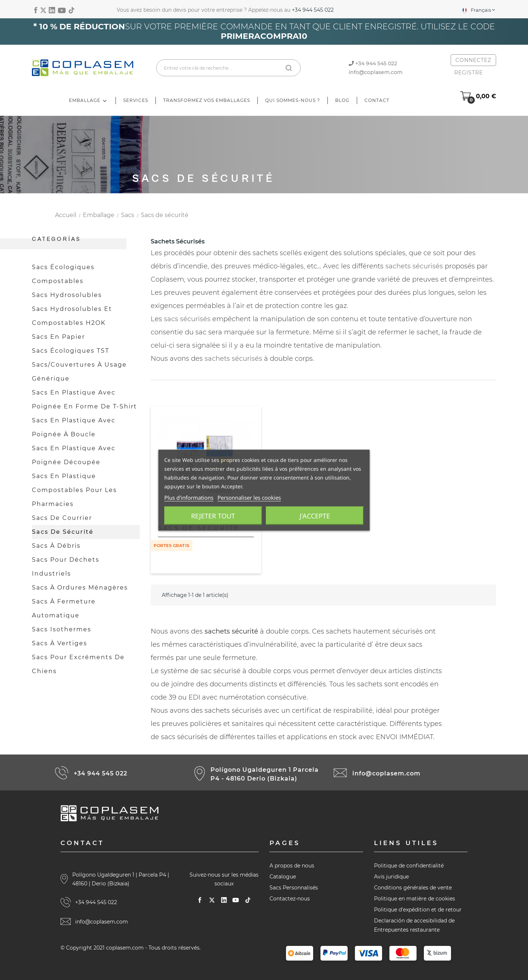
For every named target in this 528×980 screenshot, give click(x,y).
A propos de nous (292, 866)
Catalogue (283, 877)
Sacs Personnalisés (294, 888)
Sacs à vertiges (60, 643)
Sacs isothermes (62, 629)
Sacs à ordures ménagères (80, 588)
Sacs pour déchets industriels (66, 567)
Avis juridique (391, 877)
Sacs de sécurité (63, 532)
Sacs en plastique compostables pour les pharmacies (74, 490)
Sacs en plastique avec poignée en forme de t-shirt (85, 399)
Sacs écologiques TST (71, 351)
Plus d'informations (189, 497)
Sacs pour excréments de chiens (78, 664)
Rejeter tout (213, 515)
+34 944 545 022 (313, 10)
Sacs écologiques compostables (63, 274)
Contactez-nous (290, 899)
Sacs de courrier (62, 518)
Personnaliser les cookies (249, 497)
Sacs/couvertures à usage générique (79, 372)
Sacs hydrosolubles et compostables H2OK (72, 316)
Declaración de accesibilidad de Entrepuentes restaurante (414, 925)
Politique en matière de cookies (415, 899)
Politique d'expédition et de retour (418, 910)
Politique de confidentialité (409, 866)
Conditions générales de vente (413, 888)
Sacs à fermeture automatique (64, 608)
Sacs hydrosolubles (67, 295)
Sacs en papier (58, 337)
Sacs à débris (56, 546)
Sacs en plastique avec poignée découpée (74, 455)
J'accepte (315, 515)
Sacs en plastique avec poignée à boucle (74, 427)
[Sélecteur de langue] (478, 10)
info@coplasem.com (376, 72)
